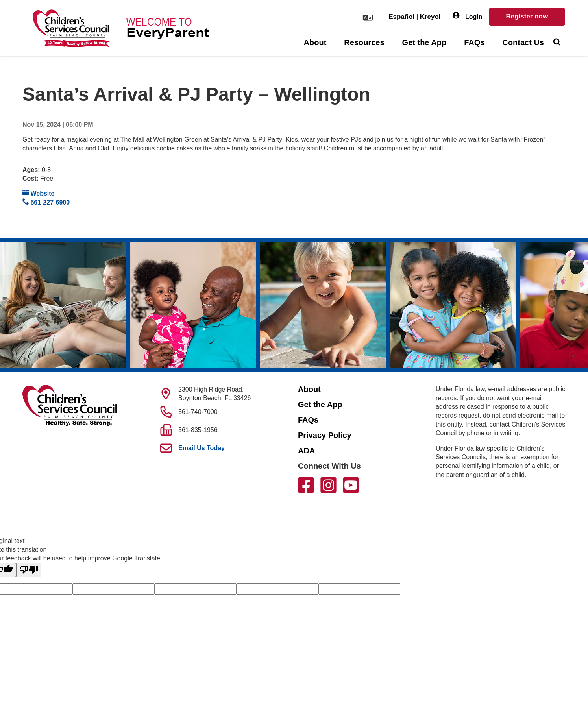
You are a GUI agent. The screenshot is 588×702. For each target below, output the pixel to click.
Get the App (424, 42)
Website (39, 193)
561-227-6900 (46, 202)
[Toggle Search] (557, 43)
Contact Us (523, 42)
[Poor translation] (29, 570)
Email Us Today (202, 448)
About (315, 42)
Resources (364, 42)
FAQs (474, 42)
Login (468, 16)
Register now (527, 16)
